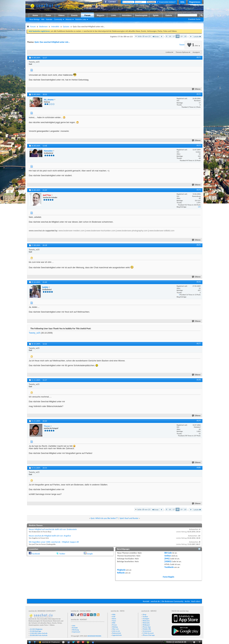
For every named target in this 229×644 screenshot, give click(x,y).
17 (174, 36)
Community (58, 19)
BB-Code (168, 553)
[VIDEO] (168, 561)
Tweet (182, 45)
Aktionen (69, 19)
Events (74, 15)
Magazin (100, 15)
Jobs (74, 626)
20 (185, 36)
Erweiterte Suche (194, 19)
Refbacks (121, 573)
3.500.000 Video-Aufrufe (39, 633)
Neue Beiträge (35, 19)
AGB (114, 617)
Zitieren (196, 89)
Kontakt (146, 601)
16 (170, 36)
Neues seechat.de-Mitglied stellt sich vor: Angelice (50, 536)
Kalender (49, 19)
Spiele (156, 15)
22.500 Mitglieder (36, 629)
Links (113, 15)
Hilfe (182, 2)
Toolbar (145, 617)
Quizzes (66, 26)
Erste (155, 36)
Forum (87, 15)
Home (35, 15)
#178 (199, 380)
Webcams (146, 621)
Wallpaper (146, 625)
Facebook (36, 554)
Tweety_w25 (35, 333)
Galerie (169, 15)
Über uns (115, 629)
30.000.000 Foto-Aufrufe (39, 635)
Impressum (76, 632)
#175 (199, 245)
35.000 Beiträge (35, 631)
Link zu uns (116, 631)
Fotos (48, 15)
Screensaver (147, 631)
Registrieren (195, 2)
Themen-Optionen (182, 52)
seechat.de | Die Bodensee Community (167, 601)
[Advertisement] (114, 589)
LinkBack (169, 52)
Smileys (168, 556)
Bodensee (43, 26)
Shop (144, 615)
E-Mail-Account (148, 633)
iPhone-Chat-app (149, 635)
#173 (199, 145)
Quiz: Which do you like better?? (104, 518)
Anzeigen (146, 619)
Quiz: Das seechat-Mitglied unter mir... (52, 42)
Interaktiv (55, 26)
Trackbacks (169, 567)
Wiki (114, 623)
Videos (61, 15)
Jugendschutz (117, 635)
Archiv (187, 601)
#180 (199, 468)
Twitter (62, 554)
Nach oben (196, 601)
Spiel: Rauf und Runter (129, 518)
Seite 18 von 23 (144, 36)
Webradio (146, 623)
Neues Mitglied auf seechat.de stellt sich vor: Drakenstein (53, 529)
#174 (199, 190)
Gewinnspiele (141, 15)
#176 (199, 282)
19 (181, 36)
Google (90, 554)
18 (178, 36)
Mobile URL (147, 629)
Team (114, 621)
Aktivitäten (127, 15)
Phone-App (147, 627)
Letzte (197, 36)
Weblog (115, 627)
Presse (114, 625)
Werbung (75, 630)
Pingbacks (121, 570)
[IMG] (167, 559)
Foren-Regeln (168, 577)
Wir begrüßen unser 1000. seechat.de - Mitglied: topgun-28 (54, 542)
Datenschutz (116, 633)
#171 (199, 57)
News (114, 619)
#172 (199, 94)
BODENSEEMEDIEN (94, 636)
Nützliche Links (81, 19)
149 (199, 207)
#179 (199, 421)
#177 (199, 344)
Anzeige (195, 52)
